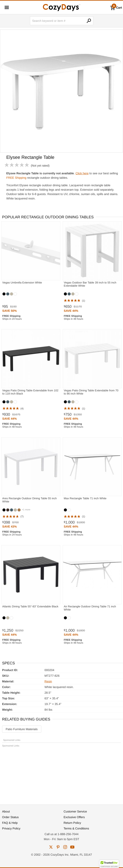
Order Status (10, 817)
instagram (65, 847)
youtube (72, 847)
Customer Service (75, 811)
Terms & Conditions (76, 828)
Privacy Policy (11, 828)
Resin (48, 681)
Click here (82, 173)
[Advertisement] (61, 774)
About (6, 811)
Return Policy (72, 823)
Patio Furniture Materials (22, 729)
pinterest (58, 847)
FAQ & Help (10, 823)
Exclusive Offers (74, 817)
